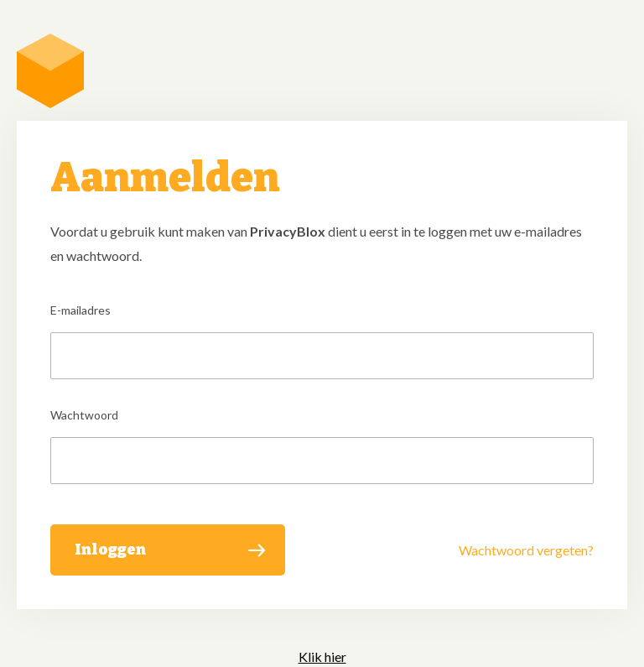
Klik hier (322, 657)
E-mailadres (80, 310)
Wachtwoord (84, 415)
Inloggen (110, 550)
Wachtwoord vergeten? (526, 550)
